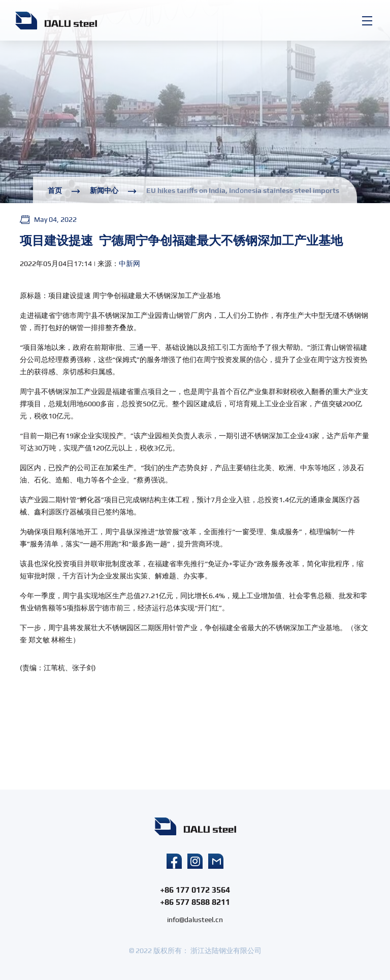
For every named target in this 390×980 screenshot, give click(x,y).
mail (216, 861)
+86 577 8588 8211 (195, 902)
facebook (174, 861)
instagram (195, 861)
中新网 (129, 264)
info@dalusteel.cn (195, 920)
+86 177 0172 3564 (195, 890)
